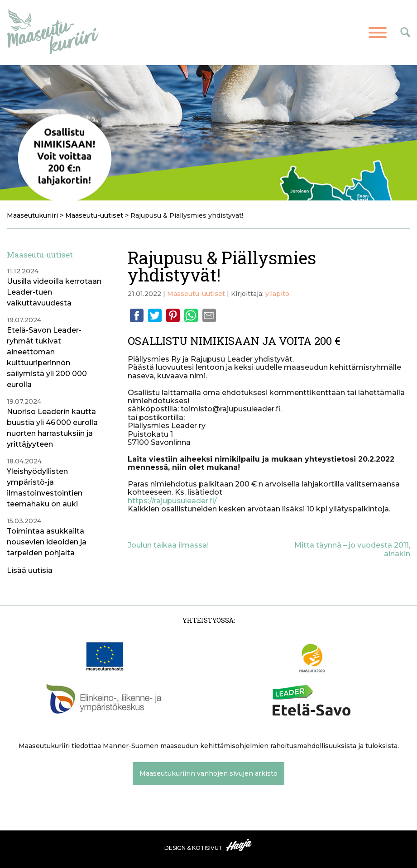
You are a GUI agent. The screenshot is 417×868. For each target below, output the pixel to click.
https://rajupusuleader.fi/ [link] (172, 501)
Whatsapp (191, 315)
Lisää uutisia (30, 570)
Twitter (155, 315)
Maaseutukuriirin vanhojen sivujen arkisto (208, 773)
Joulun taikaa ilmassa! (168, 545)
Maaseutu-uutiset (196, 294)
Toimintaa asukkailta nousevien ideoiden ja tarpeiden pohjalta (47, 542)
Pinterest (173, 315)
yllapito (277, 294)
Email (209, 315)
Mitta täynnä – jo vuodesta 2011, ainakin (352, 549)
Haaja (240, 845)
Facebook (137, 315)
